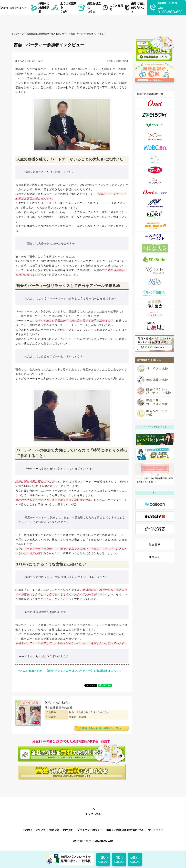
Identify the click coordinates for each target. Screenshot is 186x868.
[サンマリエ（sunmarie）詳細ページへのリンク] (155, 125)
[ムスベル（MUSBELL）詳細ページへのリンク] (155, 159)
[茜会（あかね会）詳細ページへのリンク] (155, 170)
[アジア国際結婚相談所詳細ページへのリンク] (155, 282)
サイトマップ (156, 830)
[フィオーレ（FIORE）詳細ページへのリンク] (155, 215)
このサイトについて (34, 830)
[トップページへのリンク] (16, 8)
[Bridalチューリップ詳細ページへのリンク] (155, 326)
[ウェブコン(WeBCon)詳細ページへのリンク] (155, 148)
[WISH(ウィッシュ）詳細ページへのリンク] (155, 270)
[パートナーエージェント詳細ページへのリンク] (155, 137)
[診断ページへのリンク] (155, 84)
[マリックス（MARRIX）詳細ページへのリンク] (155, 181)
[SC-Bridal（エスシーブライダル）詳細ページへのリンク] (155, 259)
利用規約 (68, 830)
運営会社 (155, 557)
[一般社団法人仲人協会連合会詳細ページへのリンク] (155, 304)
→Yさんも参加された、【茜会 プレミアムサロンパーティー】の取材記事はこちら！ (69, 671)
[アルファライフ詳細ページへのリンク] (155, 204)
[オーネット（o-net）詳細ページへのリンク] (155, 103)
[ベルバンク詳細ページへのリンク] (155, 226)
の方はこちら (103, 859)
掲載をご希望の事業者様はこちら (125, 830)
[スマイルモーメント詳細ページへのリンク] (155, 237)
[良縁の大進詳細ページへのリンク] (155, 315)
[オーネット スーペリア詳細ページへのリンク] (155, 192)
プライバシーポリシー (90, 830)
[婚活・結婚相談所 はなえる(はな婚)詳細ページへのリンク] (155, 248)
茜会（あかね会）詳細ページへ (102, 728)
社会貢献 (155, 545)
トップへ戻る (93, 812)
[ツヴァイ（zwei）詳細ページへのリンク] (155, 114)
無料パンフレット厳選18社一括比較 (74, 859)
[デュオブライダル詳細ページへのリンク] (155, 293)
